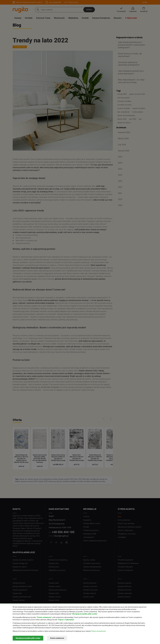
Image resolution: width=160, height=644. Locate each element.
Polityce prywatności (98, 631)
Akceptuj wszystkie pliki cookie (28, 638)
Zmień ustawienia (57, 638)
